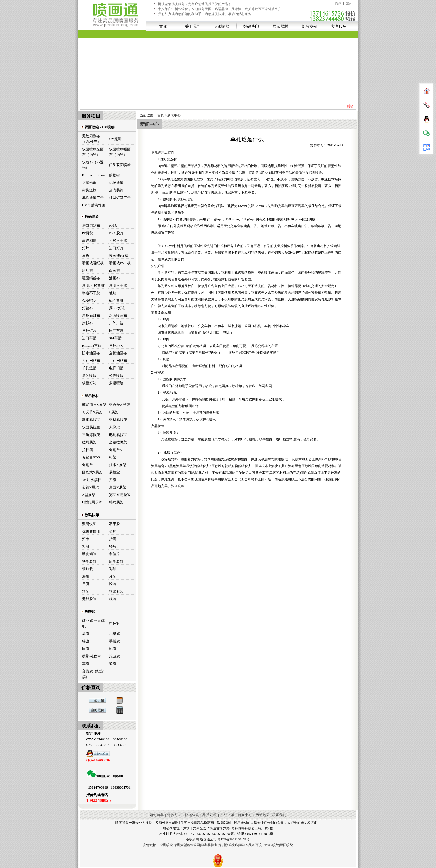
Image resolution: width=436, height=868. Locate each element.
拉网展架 (89, 442)
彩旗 (113, 649)
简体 (338, 3)
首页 (161, 115)
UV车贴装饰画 (94, 205)
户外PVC (116, 346)
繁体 (349, 3)
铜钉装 (87, 569)
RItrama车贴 (92, 346)
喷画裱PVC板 (120, 263)
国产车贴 (116, 331)
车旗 (86, 664)
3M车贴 (115, 338)
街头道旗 (89, 190)
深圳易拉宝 (209, 845)
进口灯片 (116, 248)
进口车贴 (89, 338)
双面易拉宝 (91, 427)
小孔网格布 (118, 361)
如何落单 (157, 815)
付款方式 (174, 815)
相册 (86, 546)
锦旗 (86, 641)
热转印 (88, 612)
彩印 (113, 569)
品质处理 (210, 815)
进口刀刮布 (91, 225)
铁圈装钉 (89, 561)
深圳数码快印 (228, 845)
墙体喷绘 (89, 376)
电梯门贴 (116, 368)
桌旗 (86, 634)
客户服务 (339, 26)
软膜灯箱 (89, 383)
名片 (113, 531)
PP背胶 (88, 233)
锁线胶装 (116, 591)
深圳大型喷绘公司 (187, 845)
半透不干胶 (91, 293)
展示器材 (280, 26)
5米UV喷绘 (271, 845)
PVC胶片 (116, 233)
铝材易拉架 (118, 420)
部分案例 (309, 26)
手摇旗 (114, 641)
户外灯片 (89, 331)
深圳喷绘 (315, 173)
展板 (86, 255)
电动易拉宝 (118, 435)
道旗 (113, 664)
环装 (113, 576)
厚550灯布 (117, 308)
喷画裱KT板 (119, 255)
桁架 (113, 457)
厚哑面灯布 (91, 315)
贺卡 (86, 539)
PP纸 (113, 225)
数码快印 (251, 26)
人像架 (114, 427)
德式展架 (116, 502)
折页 (113, 539)
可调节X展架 (92, 412)
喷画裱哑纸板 (93, 263)
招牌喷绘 (116, 376)
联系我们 (279, 815)
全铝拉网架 (118, 442)
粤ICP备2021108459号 (233, 839)
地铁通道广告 (93, 198)
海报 (86, 576)
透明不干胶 (118, 285)
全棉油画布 (118, 353)
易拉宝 (114, 472)
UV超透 (115, 139)
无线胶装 (89, 599)
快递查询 (192, 815)
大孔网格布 (91, 361)
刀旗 (113, 480)
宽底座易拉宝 (120, 495)
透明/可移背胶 (93, 285)
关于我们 (193, 26)
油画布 (114, 278)
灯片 (86, 248)
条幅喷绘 (116, 383)
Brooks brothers (94, 175)
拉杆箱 (87, 450)
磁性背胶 (116, 300)
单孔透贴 (89, 368)
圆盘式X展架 (92, 472)
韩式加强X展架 (94, 405)
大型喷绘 (222, 26)
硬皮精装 (89, 554)
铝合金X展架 (119, 405)
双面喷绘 (286, 845)
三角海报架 (91, 435)
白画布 (114, 270)
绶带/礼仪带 (92, 656)
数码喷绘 (90, 217)
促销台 (87, 465)
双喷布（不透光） (93, 165)
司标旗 (114, 623)
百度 (259, 845)
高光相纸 (89, 240)
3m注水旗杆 (92, 480)
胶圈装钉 (116, 561)
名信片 (114, 554)
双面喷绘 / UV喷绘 (98, 127)
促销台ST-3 (91, 457)
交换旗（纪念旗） (93, 674)
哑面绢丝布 (91, 278)
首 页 (163, 26)
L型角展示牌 (92, 502)
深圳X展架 (247, 845)
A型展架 (89, 495)
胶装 (113, 584)
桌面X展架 (118, 487)
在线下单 (227, 815)
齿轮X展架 (91, 487)
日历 (86, 584)
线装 (113, 599)
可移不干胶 (118, 240)
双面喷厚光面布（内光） (93, 152)
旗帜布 (87, 323)
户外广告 (116, 323)
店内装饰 (116, 190)
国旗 (86, 649)
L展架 (114, 412)
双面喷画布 (118, 315)
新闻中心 (174, 115)
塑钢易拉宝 (91, 420)
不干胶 (114, 524)
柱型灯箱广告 (120, 198)
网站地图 (263, 815)
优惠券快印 (91, 531)
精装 (86, 591)
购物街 (114, 175)
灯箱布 (87, 308)
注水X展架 (118, 465)
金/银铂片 (90, 300)
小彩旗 (114, 634)
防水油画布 (91, 353)
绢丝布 (87, 270)
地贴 (113, 293)
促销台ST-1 (118, 450)
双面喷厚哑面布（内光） (120, 152)
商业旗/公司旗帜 (93, 623)
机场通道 (116, 183)
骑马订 (114, 546)
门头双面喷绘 (120, 165)
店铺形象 (89, 183)
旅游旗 (114, 656)
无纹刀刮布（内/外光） (92, 139)
